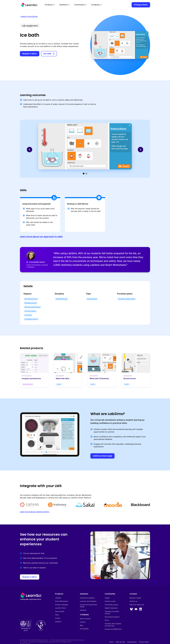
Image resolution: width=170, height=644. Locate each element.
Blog (81, 625)
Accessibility (84, 629)
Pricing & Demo (141, 5)
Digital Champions (111, 608)
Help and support (137, 605)
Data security (120, 642)
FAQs (57, 615)
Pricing (58, 618)
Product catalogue (62, 605)
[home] (29, 5)
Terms (111, 642)
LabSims (58, 598)
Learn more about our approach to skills (41, 237)
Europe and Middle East (113, 629)
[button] (50, 5)
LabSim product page (102, 456)
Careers (83, 622)
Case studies (60, 611)
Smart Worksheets (62, 601)
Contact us (133, 601)
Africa (107, 620)
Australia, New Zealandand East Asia (113, 625)
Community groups (111, 605)
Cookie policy (132, 642)
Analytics (58, 621)
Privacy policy (144, 642)
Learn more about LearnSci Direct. (35, 512)
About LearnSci (85, 619)
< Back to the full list (29, 17)
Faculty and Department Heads (89, 606)
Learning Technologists (88, 601)
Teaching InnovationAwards (112, 612)
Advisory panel (110, 601)
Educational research (112, 617)
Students (83, 610)
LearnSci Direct (60, 608)
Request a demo (30, 54)
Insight (107, 598)
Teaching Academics (87, 598)
